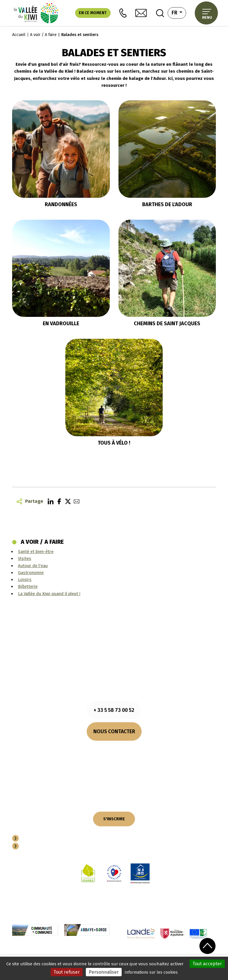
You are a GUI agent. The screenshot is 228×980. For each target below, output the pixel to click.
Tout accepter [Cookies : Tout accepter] (207, 964)
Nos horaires (114, 748)
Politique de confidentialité (112, 955)
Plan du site (151, 955)
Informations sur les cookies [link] (151, 972)
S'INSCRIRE (114, 819)
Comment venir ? (114, 756)
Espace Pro (34, 847)
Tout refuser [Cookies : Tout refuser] (67, 972)
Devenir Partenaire (43, 839)
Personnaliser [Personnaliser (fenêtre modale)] (104, 972)
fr (179, 12)
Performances (178, 955)
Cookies (78, 955)
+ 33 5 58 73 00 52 (114, 710)
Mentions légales (52, 955)
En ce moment (93, 13)
